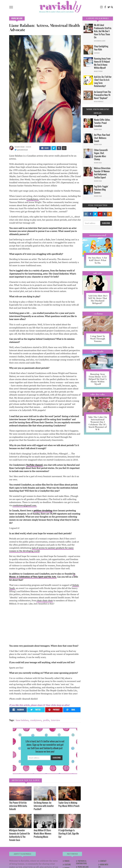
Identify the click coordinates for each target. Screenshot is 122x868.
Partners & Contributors (81, 862)
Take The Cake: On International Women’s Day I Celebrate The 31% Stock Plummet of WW (98, 423)
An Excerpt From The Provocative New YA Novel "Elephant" (102, 95)
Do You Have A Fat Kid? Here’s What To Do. (98, 260)
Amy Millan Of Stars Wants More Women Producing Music (42, 833)
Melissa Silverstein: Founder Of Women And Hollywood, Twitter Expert (102, 173)
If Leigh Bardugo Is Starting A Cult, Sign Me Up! (69, 833)
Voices (67, 861)
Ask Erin (98, 273)
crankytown (36, 720)
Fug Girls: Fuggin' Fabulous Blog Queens (101, 189)
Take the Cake (98, 394)
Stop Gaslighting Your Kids (101, 48)
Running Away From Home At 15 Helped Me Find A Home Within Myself (102, 63)
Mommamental (98, 235)
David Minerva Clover (100, 41)
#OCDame (98, 314)
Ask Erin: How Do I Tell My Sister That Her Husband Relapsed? (98, 299)
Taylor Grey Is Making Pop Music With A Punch (69, 804)
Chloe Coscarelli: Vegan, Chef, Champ (101, 155)
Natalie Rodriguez (99, 101)
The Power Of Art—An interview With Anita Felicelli (18, 806)
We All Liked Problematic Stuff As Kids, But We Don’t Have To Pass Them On (103, 31)
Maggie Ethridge (98, 71)
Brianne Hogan (20, 147)
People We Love (17, 18)
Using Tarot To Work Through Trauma (98, 339)
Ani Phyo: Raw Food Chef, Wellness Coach (102, 138)
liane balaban (22, 720)
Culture (68, 865)
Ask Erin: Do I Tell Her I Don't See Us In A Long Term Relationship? (103, 81)
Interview (55, 720)
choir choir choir (45, 600)
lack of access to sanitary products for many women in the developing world (41, 549)
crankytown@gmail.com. (25, 505)
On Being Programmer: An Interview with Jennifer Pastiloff (44, 806)
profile (46, 720)
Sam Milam (97, 53)
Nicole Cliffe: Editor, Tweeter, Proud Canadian (102, 123)
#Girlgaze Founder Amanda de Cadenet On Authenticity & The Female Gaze (20, 835)
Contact (103, 861)
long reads (98, 351)
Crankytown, (33, 199)
